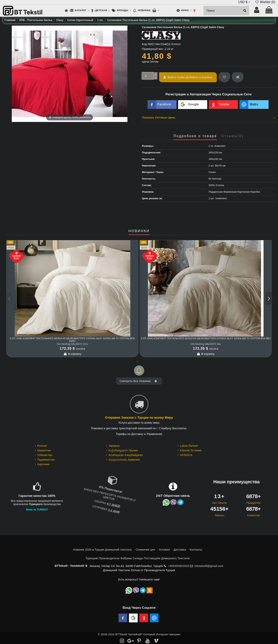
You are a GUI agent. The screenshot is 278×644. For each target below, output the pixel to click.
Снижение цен (145, 550)
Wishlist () (265, 2)
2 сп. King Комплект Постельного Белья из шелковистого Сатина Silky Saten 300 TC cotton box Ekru (72, 340)
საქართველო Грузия (123, 450)
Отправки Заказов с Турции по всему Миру (139, 418)
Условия (164, 550)
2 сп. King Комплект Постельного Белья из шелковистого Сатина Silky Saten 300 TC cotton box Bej (206, 338)
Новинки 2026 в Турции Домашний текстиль (103, 550)
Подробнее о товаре (195, 136)
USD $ (244, 2)
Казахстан (44, 450)
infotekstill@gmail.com (209, 566)
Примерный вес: (153, 49)
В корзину (72, 354)
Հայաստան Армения (124, 460)
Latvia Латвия (189, 446)
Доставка (180, 550)
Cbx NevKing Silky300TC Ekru (72, 344)
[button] (80, 11)
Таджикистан (46, 460)
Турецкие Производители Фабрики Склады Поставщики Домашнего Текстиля (138, 558)
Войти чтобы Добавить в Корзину (188, 77)
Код (144, 44)
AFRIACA (186, 455)
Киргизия (43, 464)
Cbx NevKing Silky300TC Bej (206, 344)
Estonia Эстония (191, 450)
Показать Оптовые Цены (208, 118)
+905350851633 (179, 566)
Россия (42, 446)
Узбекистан (45, 455)
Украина (114, 446)
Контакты (196, 550)
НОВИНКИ (139, 231)
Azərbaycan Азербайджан (126, 455)
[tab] (208, 118)
